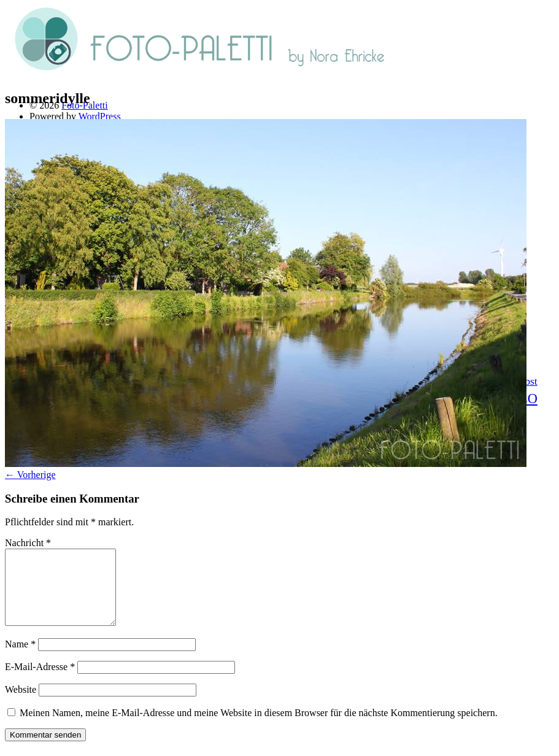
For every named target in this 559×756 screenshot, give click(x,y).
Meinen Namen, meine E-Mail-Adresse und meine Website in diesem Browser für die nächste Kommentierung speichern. (259, 727)
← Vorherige (30, 475)
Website (21, 704)
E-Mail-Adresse (40, 681)
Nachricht (28, 543)
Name (20, 659)
